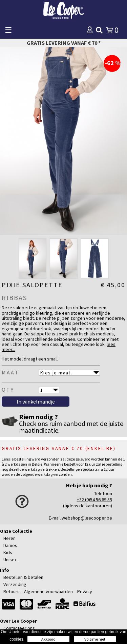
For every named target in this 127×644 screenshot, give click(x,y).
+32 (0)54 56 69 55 (94, 500)
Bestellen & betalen (23, 577)
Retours (12, 591)
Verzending (15, 584)
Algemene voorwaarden (48, 591)
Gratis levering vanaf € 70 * (64, 43)
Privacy (85, 591)
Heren (9, 538)
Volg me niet (95, 639)
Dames (10, 545)
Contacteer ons (19, 628)
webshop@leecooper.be (87, 518)
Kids (8, 552)
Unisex (10, 560)
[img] (99, 30)
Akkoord (48, 639)
